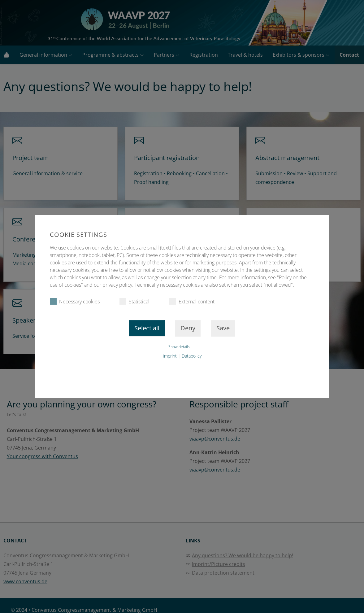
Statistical (134, 301)
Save (223, 328)
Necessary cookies (75, 301)
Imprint (170, 356)
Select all (147, 328)
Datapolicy (192, 356)
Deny (188, 328)
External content (192, 301)
